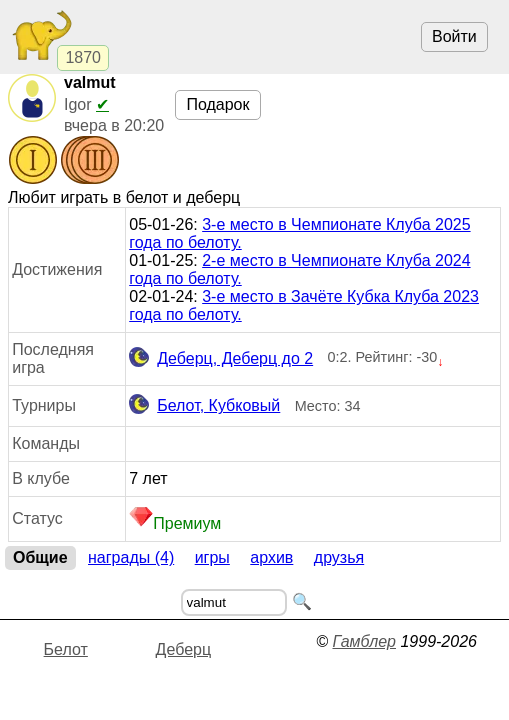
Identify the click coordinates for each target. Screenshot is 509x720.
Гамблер (364, 641)
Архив (271, 557)
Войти (454, 36)
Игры (212, 557)
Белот (66, 649)
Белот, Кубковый (204, 406)
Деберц (184, 649)
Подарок (217, 104)
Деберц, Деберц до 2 (221, 359)
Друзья (339, 557)
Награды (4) (131, 557)
